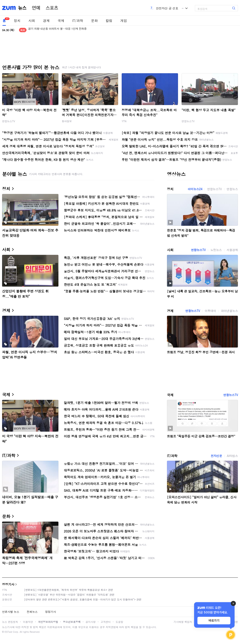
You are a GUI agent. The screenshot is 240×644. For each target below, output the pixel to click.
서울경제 (232, 250)
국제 (61, 21)
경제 (46, 21)
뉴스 (22, 8)
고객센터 (106, 622)
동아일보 (67, 121)
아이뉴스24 (195, 189)
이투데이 (210, 311)
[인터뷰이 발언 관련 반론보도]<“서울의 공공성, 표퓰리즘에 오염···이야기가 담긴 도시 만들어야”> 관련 (83, 599)
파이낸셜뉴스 (229, 311)
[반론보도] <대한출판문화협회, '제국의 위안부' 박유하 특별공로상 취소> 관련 (69, 590)
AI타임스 (232, 456)
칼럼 (109, 21)
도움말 (119, 622)
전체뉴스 (32, 612)
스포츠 (52, 8)
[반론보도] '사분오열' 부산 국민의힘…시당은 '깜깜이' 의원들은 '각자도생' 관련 (69, 595)
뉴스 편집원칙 (10, 622)
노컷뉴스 (216, 250)
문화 (94, 21)
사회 (32, 21)
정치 (17, 21)
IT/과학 (78, 21)
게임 (124, 21)
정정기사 (8, 584)
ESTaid (8, 632)
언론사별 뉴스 (11, 612)
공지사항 (91, 622)
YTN (124, 121)
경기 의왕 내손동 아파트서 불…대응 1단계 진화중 (57, 30)
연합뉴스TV (9, 121)
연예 (36, 8)
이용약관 (28, 622)
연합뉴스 (232, 189)
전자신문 (216, 456)
